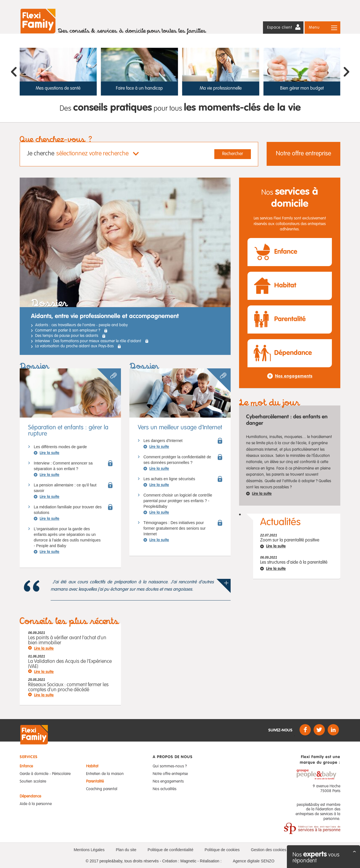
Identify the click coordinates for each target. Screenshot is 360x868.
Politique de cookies (222, 850)
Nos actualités (165, 789)
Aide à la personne (36, 804)
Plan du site (126, 850)
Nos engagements (168, 781)
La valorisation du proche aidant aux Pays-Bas (74, 346)
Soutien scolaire (33, 781)
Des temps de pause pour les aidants (67, 336)
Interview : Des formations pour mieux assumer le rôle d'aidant (88, 341)
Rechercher (233, 154)
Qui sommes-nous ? (170, 766)
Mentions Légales (89, 850)
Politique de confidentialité (171, 850)
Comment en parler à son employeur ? (68, 330)
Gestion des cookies (269, 850)
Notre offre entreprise (303, 154)
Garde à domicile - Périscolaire (45, 774)
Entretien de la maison (105, 774)
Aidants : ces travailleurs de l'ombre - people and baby (81, 325)
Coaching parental (102, 789)
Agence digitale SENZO (254, 861)
